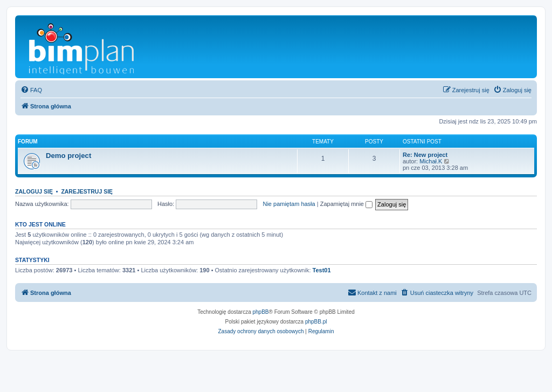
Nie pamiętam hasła (289, 204)
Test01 (322, 270)
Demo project (68, 156)
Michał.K (431, 161)
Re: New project (425, 155)
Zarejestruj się (87, 191)
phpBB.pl (316, 322)
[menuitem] (31, 90)
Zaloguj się (34, 191)
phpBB (261, 312)
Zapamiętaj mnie (346, 204)
